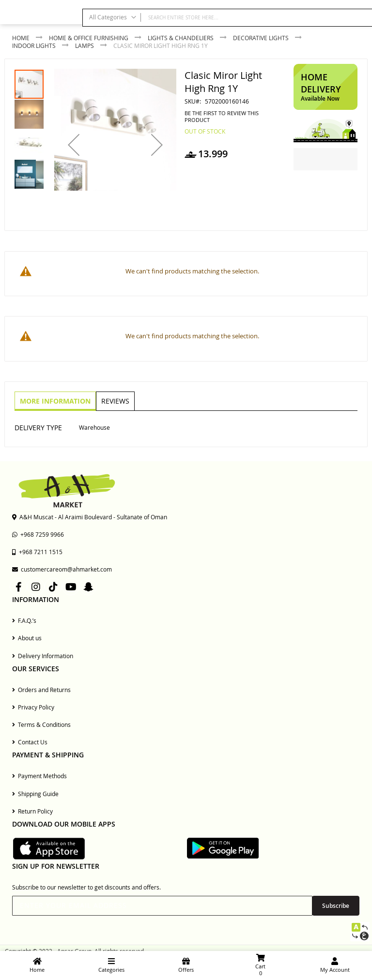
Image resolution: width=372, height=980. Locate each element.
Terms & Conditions (41, 724)
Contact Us (30, 742)
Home (21, 38)
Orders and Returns (41, 690)
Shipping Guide (35, 794)
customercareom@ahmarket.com (62, 569)
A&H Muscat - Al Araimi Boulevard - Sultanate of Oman (90, 517)
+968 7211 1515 (37, 552)
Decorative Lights (261, 38)
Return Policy (32, 811)
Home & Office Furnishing (89, 38)
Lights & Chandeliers (181, 38)
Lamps (85, 45)
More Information (55, 400)
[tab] (55, 401)
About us (27, 638)
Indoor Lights (34, 45)
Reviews (114, 400)
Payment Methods (39, 776)
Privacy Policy (33, 707)
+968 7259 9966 (38, 534)
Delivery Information (43, 656)
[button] (74, 145)
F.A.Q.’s (24, 620)
